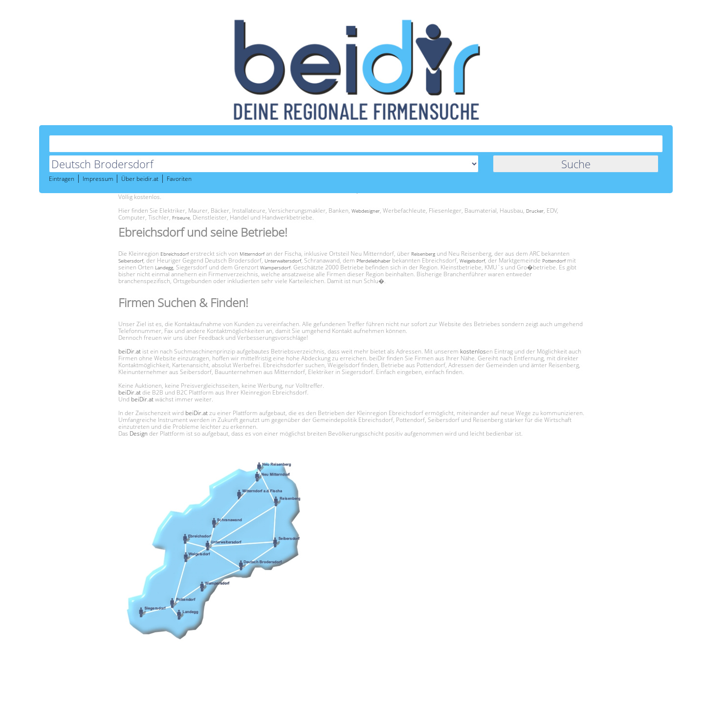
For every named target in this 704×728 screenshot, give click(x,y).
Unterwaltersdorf (283, 261)
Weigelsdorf (472, 261)
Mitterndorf (252, 254)
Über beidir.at (140, 179)
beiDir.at (130, 351)
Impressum (99, 179)
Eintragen (62, 179)
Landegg (164, 267)
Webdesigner (366, 211)
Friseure (181, 218)
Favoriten (179, 179)
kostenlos (473, 351)
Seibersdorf (131, 261)
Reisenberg (423, 254)
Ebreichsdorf (175, 254)
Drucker (535, 211)
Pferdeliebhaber (374, 261)
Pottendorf (554, 261)
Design (139, 433)
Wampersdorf (275, 267)
